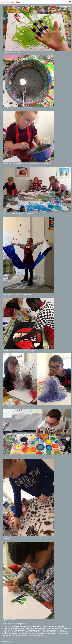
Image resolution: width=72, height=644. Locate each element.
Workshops (16, 2)
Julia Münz (5, 2)
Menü (70, 2)
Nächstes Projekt (6, 641)
